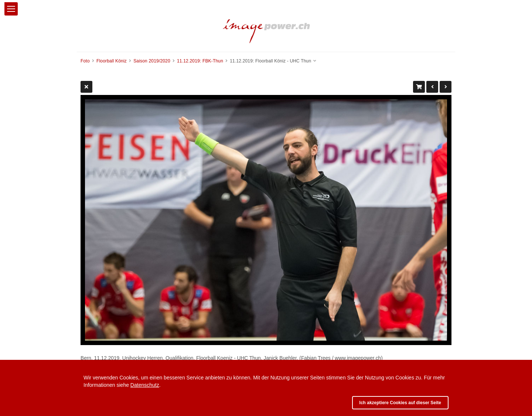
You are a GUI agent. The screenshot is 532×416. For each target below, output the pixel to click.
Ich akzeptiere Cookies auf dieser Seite (400, 403)
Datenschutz (145, 385)
